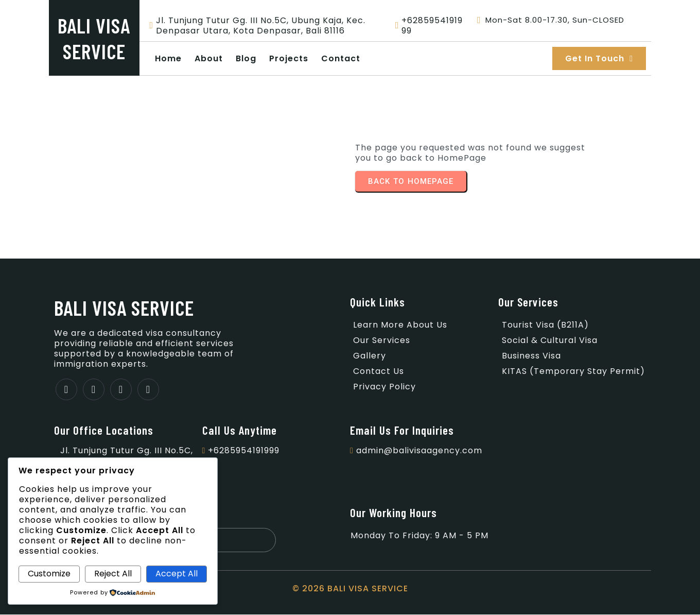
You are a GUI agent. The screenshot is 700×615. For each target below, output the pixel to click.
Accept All (177, 574)
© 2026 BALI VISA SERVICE (350, 589)
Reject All (113, 574)
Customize (49, 574)
